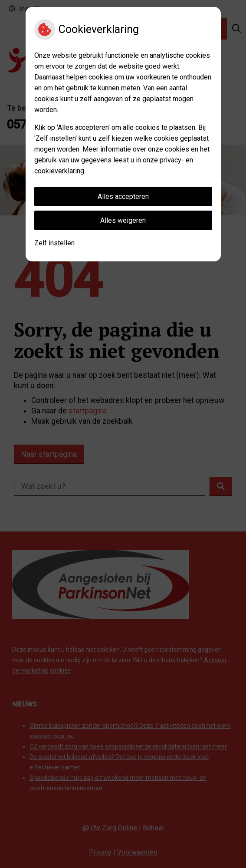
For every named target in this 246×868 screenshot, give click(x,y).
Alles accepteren (123, 196)
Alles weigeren (123, 220)
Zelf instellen (54, 243)
